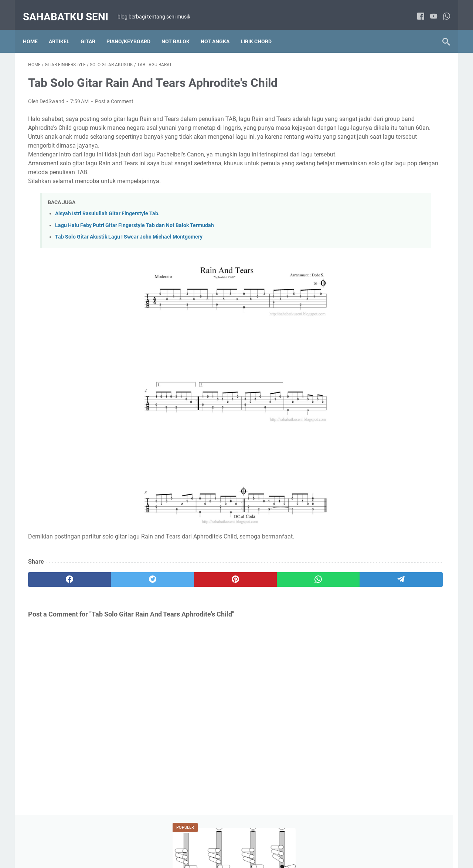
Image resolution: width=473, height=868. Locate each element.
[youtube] (428, 9)
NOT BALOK (181, 29)
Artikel (64, 29)
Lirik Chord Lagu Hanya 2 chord (374, 356)
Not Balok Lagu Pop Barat (368, 452)
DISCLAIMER (226, 841)
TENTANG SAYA (186, 841)
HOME (153, 841)
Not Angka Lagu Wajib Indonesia (375, 438)
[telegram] (280, 590)
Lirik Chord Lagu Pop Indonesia (374, 383)
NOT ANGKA (220, 29)
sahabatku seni (71, 9)
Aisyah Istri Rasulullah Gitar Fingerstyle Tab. (107, 224)
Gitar (93, 29)
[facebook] (416, 9)
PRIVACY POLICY (268, 841)
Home (35, 29)
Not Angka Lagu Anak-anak (369, 548)
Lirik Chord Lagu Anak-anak (370, 535)
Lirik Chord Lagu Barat (405, 342)
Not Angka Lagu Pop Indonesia (373, 424)
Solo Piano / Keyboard (405, 493)
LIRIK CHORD (261, 29)
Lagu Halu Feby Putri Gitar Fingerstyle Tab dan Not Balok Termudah (135, 236)
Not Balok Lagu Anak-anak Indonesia (380, 562)
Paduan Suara (354, 493)
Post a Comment (114, 94)
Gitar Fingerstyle (405, 604)
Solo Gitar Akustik (358, 618)
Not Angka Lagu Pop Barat (369, 411)
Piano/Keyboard (134, 29)
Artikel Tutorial (354, 342)
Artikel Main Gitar (358, 604)
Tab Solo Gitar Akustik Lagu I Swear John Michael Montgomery (129, 247)
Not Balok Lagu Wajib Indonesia (374, 479)
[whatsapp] (441, 9)
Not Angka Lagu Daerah (365, 397)
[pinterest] (168, 590)
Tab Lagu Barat (405, 618)
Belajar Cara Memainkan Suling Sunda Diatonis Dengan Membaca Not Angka (384, 138)
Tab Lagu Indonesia (360, 632)
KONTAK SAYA (311, 841)
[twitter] (112, 590)
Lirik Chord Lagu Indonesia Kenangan (381, 369)
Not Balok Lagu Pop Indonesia (372, 465)
